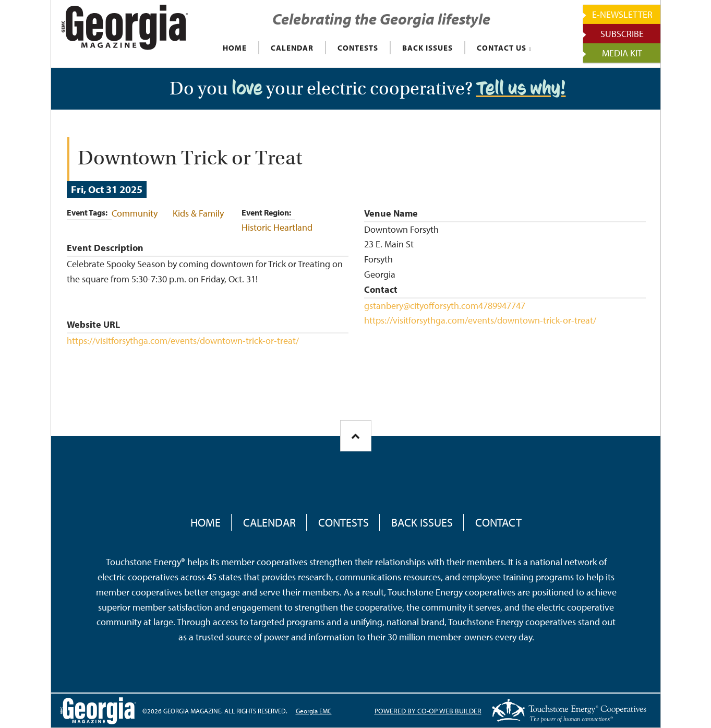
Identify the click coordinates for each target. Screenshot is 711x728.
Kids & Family (198, 213)
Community (135, 213)
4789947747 (502, 306)
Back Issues (422, 522)
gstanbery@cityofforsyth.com (421, 306)
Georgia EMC (314, 711)
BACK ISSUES (427, 48)
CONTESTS (358, 48)
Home (206, 522)
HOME (235, 48)
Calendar (269, 522)
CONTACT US (502, 48)
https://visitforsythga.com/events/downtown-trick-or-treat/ (183, 341)
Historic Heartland (277, 227)
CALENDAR (292, 48)
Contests (344, 522)
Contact (498, 522)
